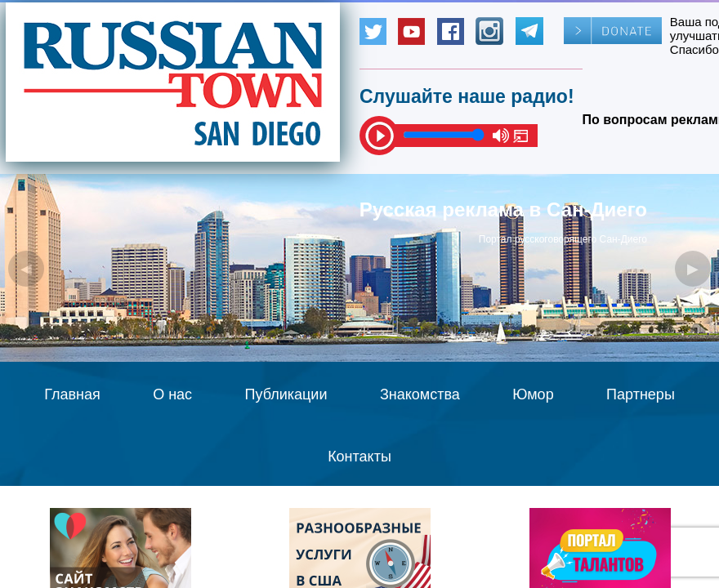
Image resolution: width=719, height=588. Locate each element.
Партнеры (641, 394)
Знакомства (420, 394)
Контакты (359, 457)
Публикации (286, 394)
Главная (72, 394)
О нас (172, 394)
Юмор (533, 394)
